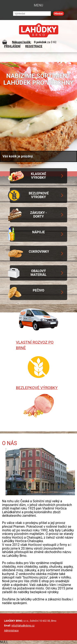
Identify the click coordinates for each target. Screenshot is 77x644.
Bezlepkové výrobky (39, 195)
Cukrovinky (39, 252)
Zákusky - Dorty (39, 215)
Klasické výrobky (39, 176)
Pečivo (39, 290)
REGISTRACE (34, 46)
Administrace (11, 631)
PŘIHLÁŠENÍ (12, 46)
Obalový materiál (38, 273)
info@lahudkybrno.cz (23, 626)
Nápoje (38, 232)
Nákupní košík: (22, 42)
